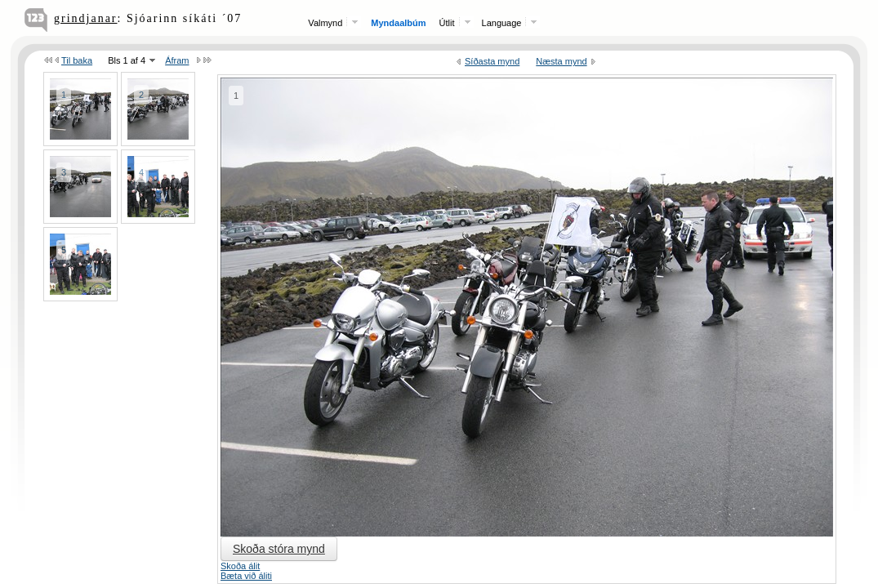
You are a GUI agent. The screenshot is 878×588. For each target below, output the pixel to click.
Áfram (177, 60)
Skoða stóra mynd (279, 549)
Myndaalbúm (398, 23)
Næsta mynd (561, 61)
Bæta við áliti (246, 576)
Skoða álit (240, 566)
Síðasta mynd (492, 61)
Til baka (77, 60)
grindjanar (86, 18)
